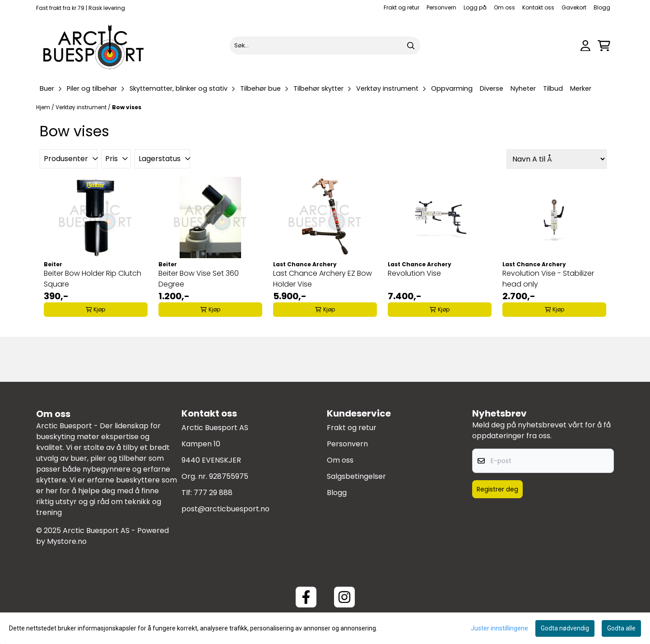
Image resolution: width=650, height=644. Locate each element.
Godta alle (621, 628)
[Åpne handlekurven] (604, 46)
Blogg (602, 7)
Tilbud (553, 88)
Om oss (504, 7)
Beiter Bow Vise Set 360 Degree (199, 279)
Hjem (44, 107)
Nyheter (523, 88)
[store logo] (94, 46)
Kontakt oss (538, 7)
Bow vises (127, 107)
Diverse (492, 88)
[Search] (411, 46)
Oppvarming (452, 88)
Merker (581, 88)
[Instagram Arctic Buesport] (344, 597)
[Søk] (325, 46)
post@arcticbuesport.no (225, 509)
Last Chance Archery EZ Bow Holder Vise (323, 279)
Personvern (441, 7)
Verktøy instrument (82, 107)
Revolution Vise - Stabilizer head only (548, 279)
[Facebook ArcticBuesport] (306, 597)
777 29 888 (213, 493)
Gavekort (574, 7)
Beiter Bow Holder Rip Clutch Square (93, 279)
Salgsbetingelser (356, 476)
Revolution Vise (414, 273)
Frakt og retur (402, 7)
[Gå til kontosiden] (585, 46)
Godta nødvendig (565, 628)
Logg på (475, 7)
